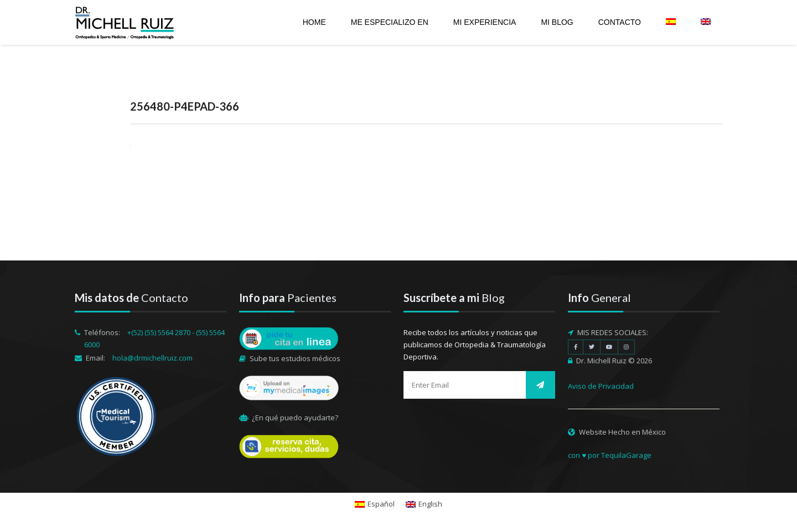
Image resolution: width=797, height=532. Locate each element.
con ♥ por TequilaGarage (610, 455)
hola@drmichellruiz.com (152, 358)
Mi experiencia (485, 22)
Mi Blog (557, 22)
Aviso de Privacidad (601, 386)
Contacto (620, 22)
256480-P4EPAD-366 (185, 106)
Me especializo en (390, 22)
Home (314, 22)
